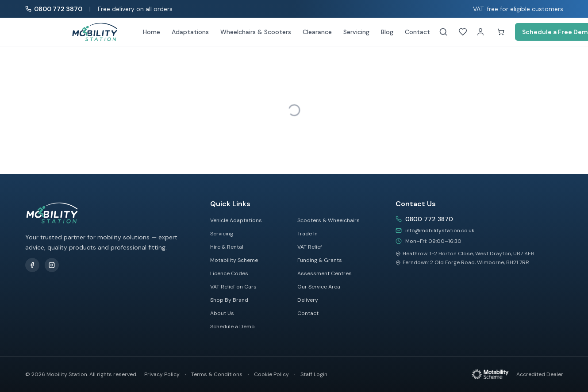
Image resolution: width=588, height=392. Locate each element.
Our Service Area (319, 287)
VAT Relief (310, 247)
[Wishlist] (463, 32)
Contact (417, 32)
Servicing (356, 32)
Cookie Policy (271, 374)
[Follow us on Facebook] (32, 265)
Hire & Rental (227, 247)
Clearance (317, 32)
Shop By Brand (229, 300)
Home (152, 32)
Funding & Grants (320, 260)
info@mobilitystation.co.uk (440, 231)
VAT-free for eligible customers (518, 9)
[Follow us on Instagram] (52, 265)
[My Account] (480, 32)
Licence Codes (229, 273)
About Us (222, 313)
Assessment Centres (325, 273)
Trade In (307, 234)
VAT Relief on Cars (233, 287)
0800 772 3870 (429, 219)
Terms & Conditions (217, 374)
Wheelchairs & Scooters (256, 32)
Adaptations (190, 32)
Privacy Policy (162, 374)
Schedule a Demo (233, 327)
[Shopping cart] (501, 32)
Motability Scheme (234, 260)
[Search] (443, 32)
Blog (387, 32)
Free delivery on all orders (135, 9)
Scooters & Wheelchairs (329, 220)
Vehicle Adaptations (236, 220)
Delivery (308, 300)
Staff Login (314, 374)
